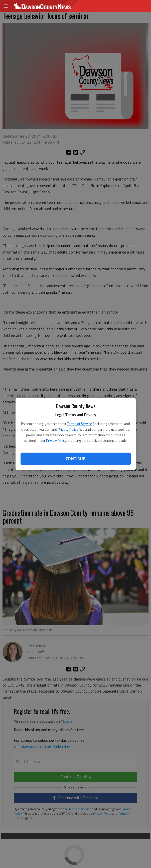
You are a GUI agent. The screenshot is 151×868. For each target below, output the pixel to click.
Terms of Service (80, 424)
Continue (76, 459)
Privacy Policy (68, 429)
